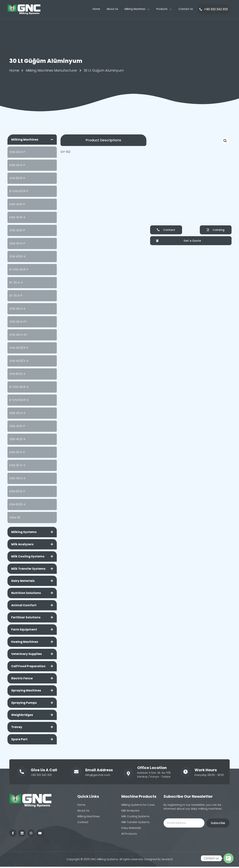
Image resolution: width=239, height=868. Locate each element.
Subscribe (218, 825)
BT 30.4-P (16, 296)
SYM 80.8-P (17, 178)
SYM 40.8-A (17, 257)
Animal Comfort (24, 606)
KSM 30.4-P (17, 452)
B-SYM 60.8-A (19, 400)
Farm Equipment (24, 631)
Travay (17, 729)
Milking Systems (24, 532)
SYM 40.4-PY (18, 322)
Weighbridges (22, 717)
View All (15, 518)
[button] (103, 140)
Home (91, 9)
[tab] (32, 140)
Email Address (99, 772)
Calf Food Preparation (29, 667)
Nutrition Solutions (26, 594)
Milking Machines (135, 9)
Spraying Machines (27, 692)
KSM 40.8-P (17, 204)
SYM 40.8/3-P (19, 348)
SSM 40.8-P (17, 426)
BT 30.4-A (16, 283)
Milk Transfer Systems (29, 569)
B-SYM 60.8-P (19, 191)
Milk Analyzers (23, 544)
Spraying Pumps (24, 704)
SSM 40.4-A (17, 413)
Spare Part (20, 741)
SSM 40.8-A (17, 439)
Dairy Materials (24, 581)
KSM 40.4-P (17, 165)
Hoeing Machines (25, 643)
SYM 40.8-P (17, 231)
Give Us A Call (44, 772)
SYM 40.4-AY (18, 335)
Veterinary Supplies (27, 655)
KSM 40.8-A (17, 217)
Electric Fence (22, 680)
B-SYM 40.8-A (19, 387)
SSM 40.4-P (17, 244)
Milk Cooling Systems (28, 557)
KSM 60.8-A (17, 505)
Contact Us (186, 9)
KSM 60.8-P (17, 492)
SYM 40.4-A (17, 309)
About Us (108, 9)
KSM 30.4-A (17, 465)
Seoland (167, 861)
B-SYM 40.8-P (19, 270)
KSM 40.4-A (17, 478)
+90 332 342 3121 (214, 9)
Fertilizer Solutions (26, 618)
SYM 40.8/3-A (19, 361)
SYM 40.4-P (17, 152)
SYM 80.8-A (17, 374)
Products (164, 9)
